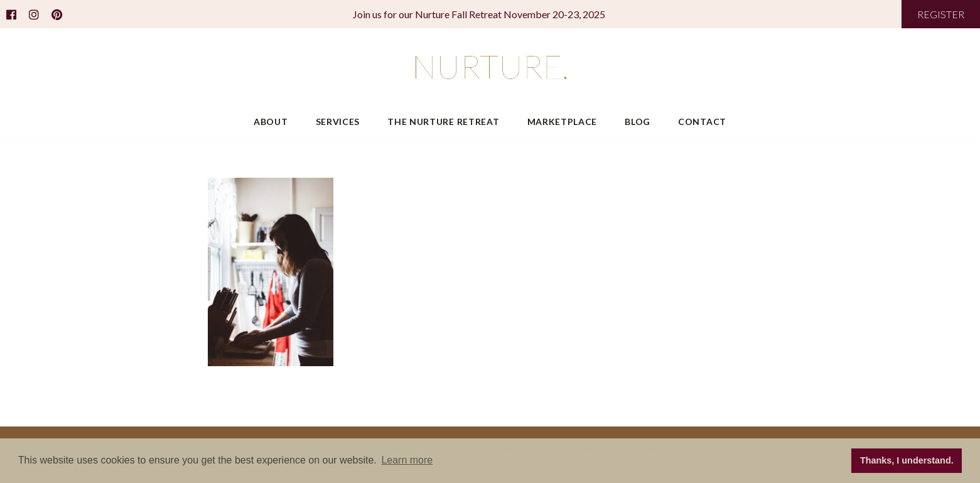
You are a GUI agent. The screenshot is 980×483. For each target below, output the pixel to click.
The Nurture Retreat (443, 122)
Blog (638, 122)
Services (338, 122)
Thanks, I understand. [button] (907, 460)
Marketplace (563, 122)
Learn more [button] (407, 460)
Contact (702, 122)
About (271, 122)
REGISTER (941, 14)
